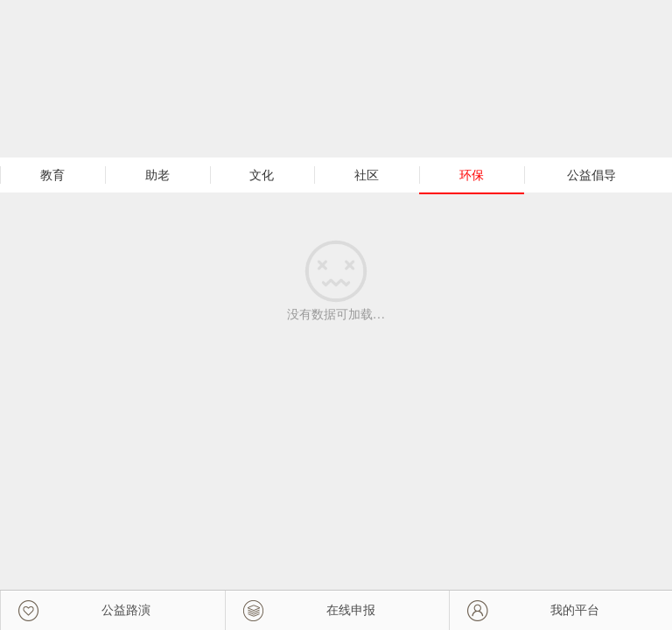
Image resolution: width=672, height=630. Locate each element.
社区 (367, 175)
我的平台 (575, 610)
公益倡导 (591, 175)
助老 (157, 175)
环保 (472, 175)
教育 (52, 175)
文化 (262, 175)
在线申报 (351, 610)
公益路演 (126, 610)
